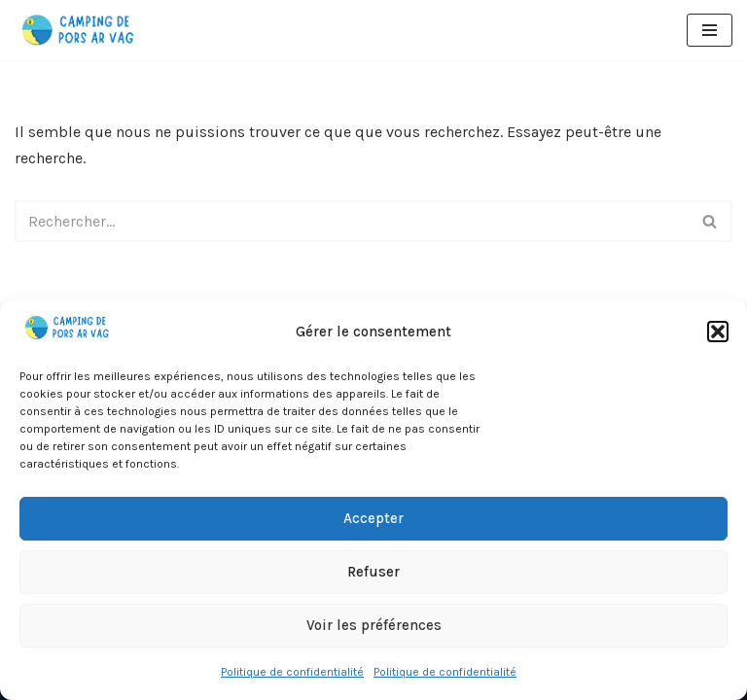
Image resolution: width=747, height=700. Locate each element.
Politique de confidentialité (292, 672)
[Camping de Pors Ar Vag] (79, 30)
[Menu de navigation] (710, 30)
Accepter (373, 518)
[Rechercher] (352, 221)
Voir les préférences (374, 625)
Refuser (373, 572)
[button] (718, 332)
